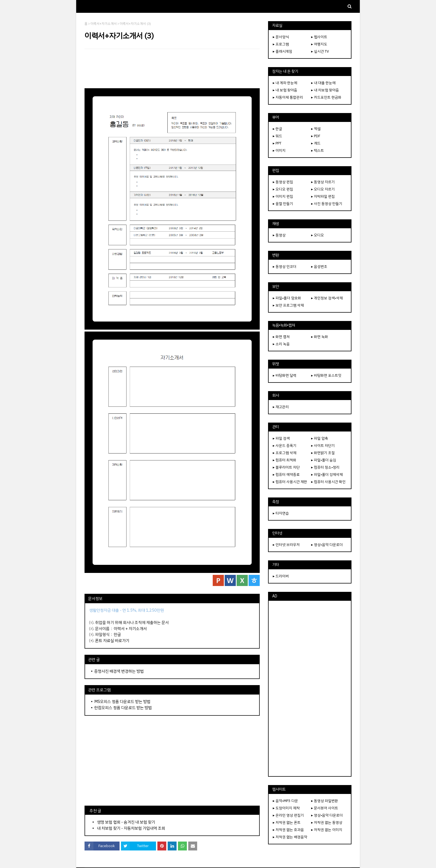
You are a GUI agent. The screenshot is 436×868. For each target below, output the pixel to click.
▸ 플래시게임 (283, 51)
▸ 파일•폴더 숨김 (324, 460)
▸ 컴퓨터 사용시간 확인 (328, 482)
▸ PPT (277, 143)
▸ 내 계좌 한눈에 (285, 83)
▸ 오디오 (318, 235)
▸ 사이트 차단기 (323, 446)
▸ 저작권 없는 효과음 (288, 830)
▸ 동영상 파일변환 (325, 801)
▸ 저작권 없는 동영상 (327, 822)
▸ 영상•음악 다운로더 (327, 545)
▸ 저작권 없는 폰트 (287, 822)
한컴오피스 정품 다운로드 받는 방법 (123, 708)
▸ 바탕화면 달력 (285, 375)
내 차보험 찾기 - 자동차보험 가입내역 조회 (131, 828)
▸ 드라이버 (281, 576)
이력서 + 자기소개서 (130, 629)
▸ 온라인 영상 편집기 (288, 815)
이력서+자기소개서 (104, 24)
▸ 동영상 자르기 (323, 182)
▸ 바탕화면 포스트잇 (326, 375)
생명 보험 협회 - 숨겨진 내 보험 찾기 (126, 822)
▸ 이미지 (279, 150)
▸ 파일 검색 (281, 438)
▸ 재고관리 (281, 407)
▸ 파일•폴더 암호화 (287, 298)
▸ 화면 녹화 (320, 337)
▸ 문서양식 (281, 37)
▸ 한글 (278, 129)
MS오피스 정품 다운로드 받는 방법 (122, 702)
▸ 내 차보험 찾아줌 (325, 90)
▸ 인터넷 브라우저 (286, 545)
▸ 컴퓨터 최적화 (285, 460)
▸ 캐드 (316, 143)
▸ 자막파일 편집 (323, 196)
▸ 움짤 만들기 (283, 204)
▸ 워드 (278, 136)
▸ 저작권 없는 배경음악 (290, 837)
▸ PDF (316, 136)
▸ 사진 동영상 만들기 (327, 204)
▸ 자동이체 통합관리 (288, 97)
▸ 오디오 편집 (283, 189)
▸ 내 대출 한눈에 (323, 83)
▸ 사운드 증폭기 (285, 446)
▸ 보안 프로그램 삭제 (288, 305)
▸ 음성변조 (319, 267)
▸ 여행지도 (319, 44)
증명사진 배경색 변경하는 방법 (119, 671)
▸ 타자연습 (281, 513)
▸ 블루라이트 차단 (286, 467)
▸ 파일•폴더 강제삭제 (327, 475)
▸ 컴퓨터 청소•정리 (325, 467)
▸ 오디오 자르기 (323, 189)
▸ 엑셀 (316, 129)
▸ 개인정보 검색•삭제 (327, 298)
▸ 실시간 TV (320, 51)
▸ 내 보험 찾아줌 (285, 90)
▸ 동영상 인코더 (285, 267)
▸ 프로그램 (281, 44)
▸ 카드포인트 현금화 (326, 97)
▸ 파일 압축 (320, 438)
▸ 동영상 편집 (283, 182)
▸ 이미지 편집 (283, 196)
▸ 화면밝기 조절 (323, 453)
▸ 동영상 (279, 235)
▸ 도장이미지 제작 (286, 808)
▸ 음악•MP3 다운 (285, 801)
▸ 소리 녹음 (281, 344)
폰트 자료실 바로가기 (112, 641)
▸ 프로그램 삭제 (285, 453)
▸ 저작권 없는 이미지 (327, 830)
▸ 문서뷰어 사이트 (325, 808)
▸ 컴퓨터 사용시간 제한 (290, 482)
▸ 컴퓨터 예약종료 (286, 475)
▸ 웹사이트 (319, 37)
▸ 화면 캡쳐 (281, 337)
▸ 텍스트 (318, 150)
